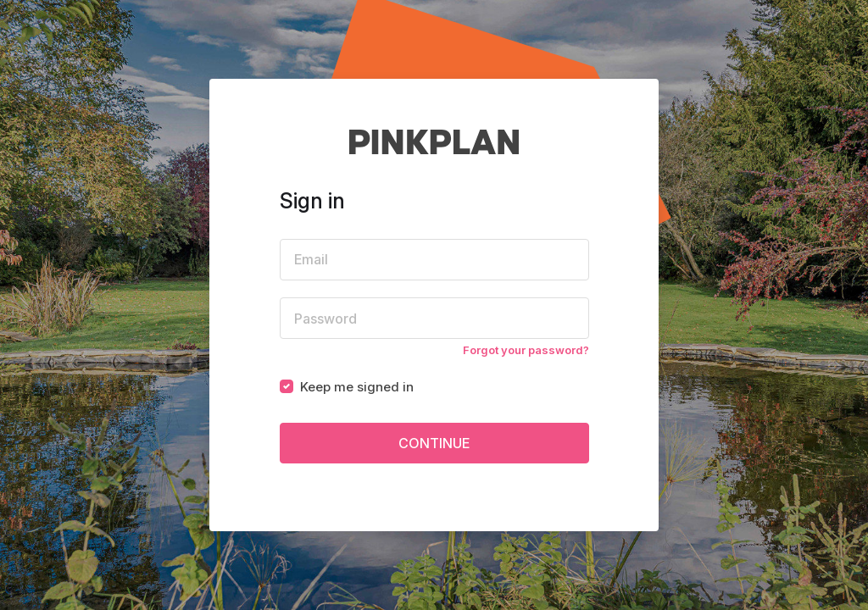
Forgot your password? (526, 350)
